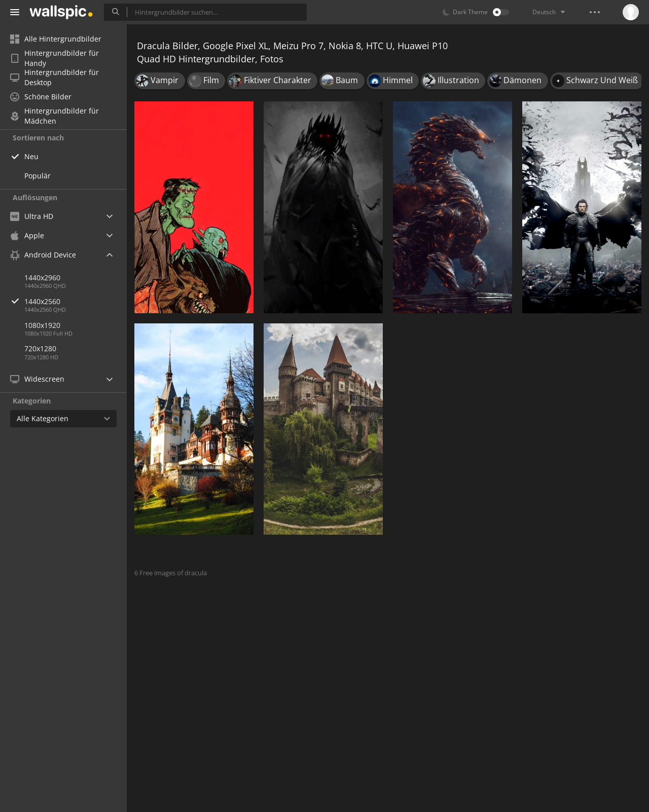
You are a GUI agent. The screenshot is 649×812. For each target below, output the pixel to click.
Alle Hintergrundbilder (56, 39)
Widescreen (37, 379)
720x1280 (40, 348)
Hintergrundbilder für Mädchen (55, 116)
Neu (31, 156)
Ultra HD (32, 216)
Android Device (43, 255)
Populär (38, 176)
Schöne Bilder (41, 97)
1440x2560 (76, 301)
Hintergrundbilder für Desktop (55, 78)
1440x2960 (42, 278)
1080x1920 (42, 325)
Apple (27, 235)
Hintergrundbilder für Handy (55, 58)
